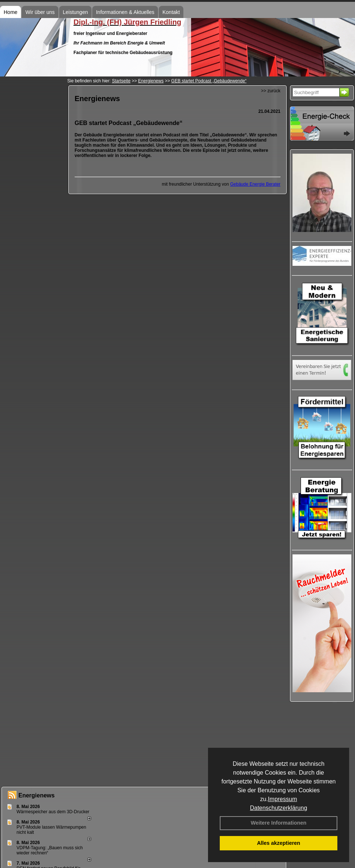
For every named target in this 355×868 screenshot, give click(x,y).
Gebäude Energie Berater (255, 184)
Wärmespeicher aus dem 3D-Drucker (53, 812)
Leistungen (76, 12)
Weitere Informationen (279, 823)
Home (10, 12)
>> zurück (271, 91)
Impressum (282, 799)
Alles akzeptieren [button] (279, 843)
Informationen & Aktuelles (125, 12)
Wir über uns (40, 12)
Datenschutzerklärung (279, 808)
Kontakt (171, 12)
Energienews (37, 795)
